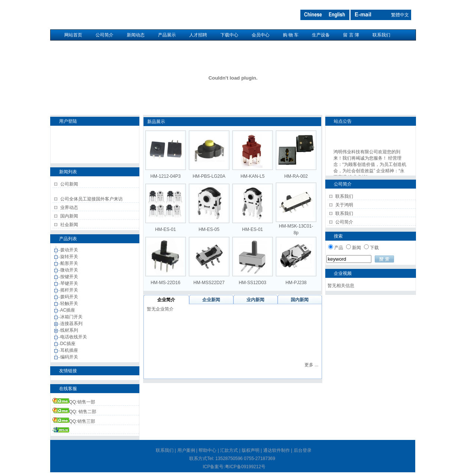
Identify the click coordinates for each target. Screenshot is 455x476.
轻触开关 (70, 303)
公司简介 (104, 35)
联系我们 (381, 35)
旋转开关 (70, 257)
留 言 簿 (351, 35)
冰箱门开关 (72, 317)
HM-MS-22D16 (165, 283)
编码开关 (70, 357)
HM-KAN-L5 (253, 176)
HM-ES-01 (165, 229)
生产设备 (321, 35)
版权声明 (251, 450)
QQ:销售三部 (74, 421)
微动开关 (70, 270)
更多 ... (311, 365)
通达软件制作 (277, 450)
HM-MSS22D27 (209, 283)
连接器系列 (72, 324)
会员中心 (261, 35)
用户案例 (186, 450)
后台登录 (303, 450)
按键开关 (70, 277)
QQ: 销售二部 (74, 412)
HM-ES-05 (209, 229)
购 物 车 (291, 35)
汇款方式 (229, 450)
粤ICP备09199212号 (245, 467)
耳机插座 (70, 350)
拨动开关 (70, 250)
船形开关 (70, 263)
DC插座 (69, 344)
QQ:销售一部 (74, 402)
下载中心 (229, 35)
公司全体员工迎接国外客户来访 (91, 199)
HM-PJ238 (296, 283)
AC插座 (68, 310)
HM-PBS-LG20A (209, 176)
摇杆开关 (70, 290)
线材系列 (70, 330)
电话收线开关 (74, 337)
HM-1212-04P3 (165, 176)
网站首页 (73, 35)
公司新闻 (69, 184)
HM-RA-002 (296, 176)
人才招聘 (198, 35)
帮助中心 (207, 450)
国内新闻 (69, 216)
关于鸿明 (344, 205)
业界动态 (69, 208)
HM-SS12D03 (252, 283)
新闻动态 (136, 35)
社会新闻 (69, 225)
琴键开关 (70, 283)
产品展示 (167, 35)
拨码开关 (70, 297)
